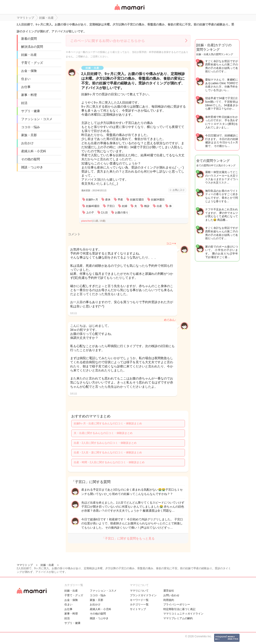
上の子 (90, 213)
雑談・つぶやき (32, 167)
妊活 (24, 103)
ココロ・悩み (31, 127)
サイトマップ (138, 609)
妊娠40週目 (93, 206)
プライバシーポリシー (177, 604)
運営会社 (169, 591)
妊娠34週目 (158, 200)
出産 (159, 206)
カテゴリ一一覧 (139, 604)
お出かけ (27, 143)
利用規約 (169, 600)
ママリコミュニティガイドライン (183, 614)
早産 (120, 200)
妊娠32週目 (137, 200)
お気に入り (179, 190)
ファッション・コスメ (37, 119)
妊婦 (125, 206)
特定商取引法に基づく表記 (179, 609)
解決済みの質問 (32, 47)
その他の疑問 (31, 159)
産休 (108, 200)
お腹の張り (122, 213)
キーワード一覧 (139, 600)
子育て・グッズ (32, 63)
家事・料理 (29, 95)
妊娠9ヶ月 (92, 200)
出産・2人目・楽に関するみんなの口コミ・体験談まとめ (108, 452)
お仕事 (26, 87)
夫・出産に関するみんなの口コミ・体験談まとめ (103, 433)
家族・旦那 (29, 135)
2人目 (105, 213)
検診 (147, 206)
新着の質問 (29, 39)
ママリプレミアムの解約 (178, 618)
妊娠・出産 (29, 55)
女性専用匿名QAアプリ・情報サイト (129, 10)
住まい (26, 79)
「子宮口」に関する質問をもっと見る (128, 538)
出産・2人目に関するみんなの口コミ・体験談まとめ (105, 443)
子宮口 (111, 206)
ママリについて (139, 591)
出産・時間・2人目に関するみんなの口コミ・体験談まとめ (109, 462)
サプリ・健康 (31, 111)
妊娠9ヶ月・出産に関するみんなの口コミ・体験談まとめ (108, 423)
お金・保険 (29, 71)
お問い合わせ (171, 595)
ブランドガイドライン (143, 595)
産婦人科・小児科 (34, 151)
